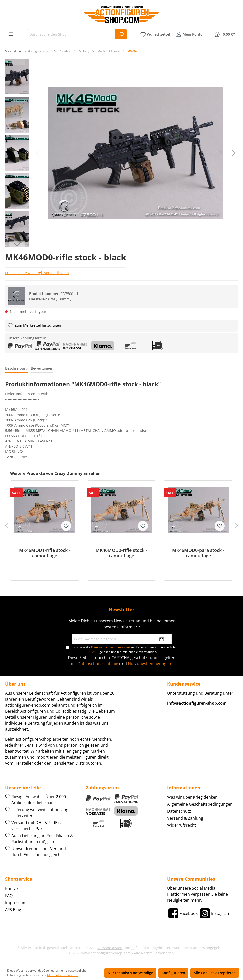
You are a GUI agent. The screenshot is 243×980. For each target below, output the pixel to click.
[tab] (17, 369)
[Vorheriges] (38, 153)
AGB (96, 652)
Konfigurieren (173, 973)
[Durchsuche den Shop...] (71, 34)
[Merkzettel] (155, 34)
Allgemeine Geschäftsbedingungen (200, 804)
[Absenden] (162, 639)
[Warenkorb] (225, 34)
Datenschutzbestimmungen (110, 647)
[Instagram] (215, 913)
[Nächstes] (234, 153)
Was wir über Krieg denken (192, 797)
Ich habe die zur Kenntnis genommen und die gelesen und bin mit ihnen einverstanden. (125, 650)
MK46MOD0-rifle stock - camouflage (121, 553)
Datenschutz (179, 811)
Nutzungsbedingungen (149, 664)
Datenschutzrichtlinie (98, 664)
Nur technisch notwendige (130, 973)
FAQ (9, 896)
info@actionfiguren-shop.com (197, 703)
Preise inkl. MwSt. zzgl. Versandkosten (37, 273)
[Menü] (11, 34)
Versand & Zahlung (185, 818)
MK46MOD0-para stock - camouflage (198, 553)
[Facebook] (182, 913)
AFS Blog (13, 910)
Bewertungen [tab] (42, 368)
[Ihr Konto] (189, 34)
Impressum (16, 903)
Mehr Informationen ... (63, 975)
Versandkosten (110, 948)
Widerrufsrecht (181, 825)
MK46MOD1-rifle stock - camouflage (45, 553)
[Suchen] (121, 34)
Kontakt (12, 889)
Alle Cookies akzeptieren (215, 973)
